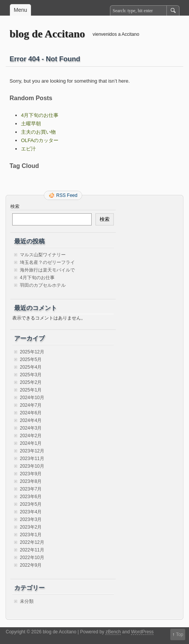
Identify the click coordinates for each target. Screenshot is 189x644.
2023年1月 (31, 535)
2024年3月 (31, 428)
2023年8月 (31, 481)
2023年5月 (31, 504)
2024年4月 (31, 420)
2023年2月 (31, 527)
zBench (113, 632)
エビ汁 (28, 149)
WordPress (142, 632)
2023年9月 (31, 474)
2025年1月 (31, 390)
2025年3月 (31, 375)
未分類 (27, 601)
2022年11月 (32, 550)
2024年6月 (31, 413)
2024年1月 (31, 443)
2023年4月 (31, 512)
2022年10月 (32, 558)
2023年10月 (32, 466)
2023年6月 (31, 497)
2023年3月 (31, 519)
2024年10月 (32, 398)
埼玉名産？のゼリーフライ (47, 262)
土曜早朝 (31, 124)
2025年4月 (31, 367)
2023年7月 (31, 489)
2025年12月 (32, 352)
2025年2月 (31, 382)
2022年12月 (32, 542)
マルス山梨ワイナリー (43, 255)
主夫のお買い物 (38, 132)
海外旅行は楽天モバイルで (47, 270)
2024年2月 (31, 436)
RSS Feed (67, 195)
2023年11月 (32, 459)
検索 (15, 206)
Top (180, 634)
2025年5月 (31, 360)
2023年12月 (32, 451)
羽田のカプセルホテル (43, 285)
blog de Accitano (47, 34)
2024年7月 (31, 405)
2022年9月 (31, 565)
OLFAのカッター (40, 140)
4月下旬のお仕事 (40, 115)
